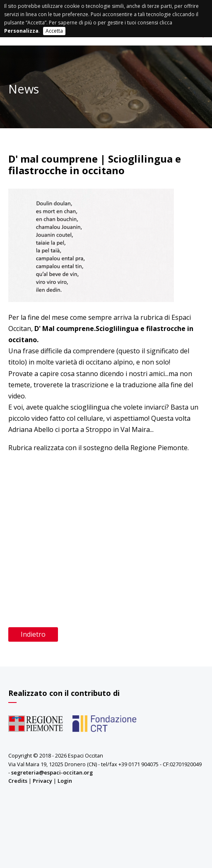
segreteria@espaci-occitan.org (52, 772)
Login (65, 781)
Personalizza (21, 31)
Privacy (42, 781)
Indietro (33, 634)
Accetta (54, 31)
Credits (18, 781)
